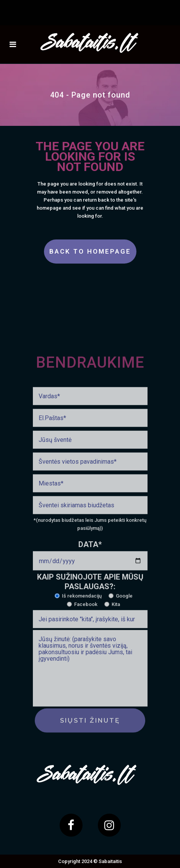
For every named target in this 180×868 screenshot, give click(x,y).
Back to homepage (90, 251)
